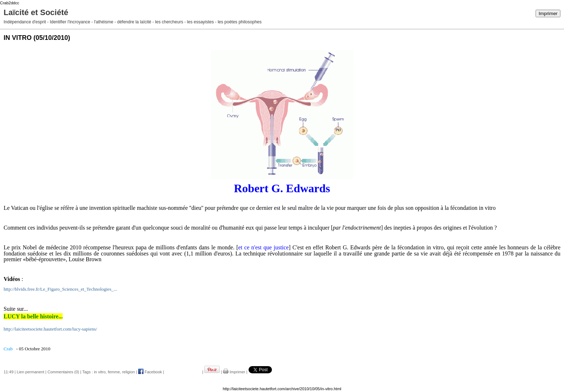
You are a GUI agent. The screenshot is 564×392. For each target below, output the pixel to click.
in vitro (100, 372)
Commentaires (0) (63, 372)
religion (128, 372)
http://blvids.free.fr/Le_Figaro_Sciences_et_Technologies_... (60, 289)
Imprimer (548, 13)
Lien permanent (31, 372)
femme (114, 372)
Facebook (150, 372)
